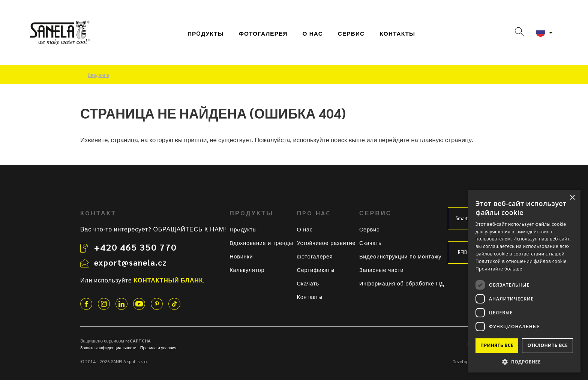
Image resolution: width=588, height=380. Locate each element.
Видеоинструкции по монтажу (400, 256)
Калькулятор (247, 270)
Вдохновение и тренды (261, 243)
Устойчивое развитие (326, 243)
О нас (313, 33)
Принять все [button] (497, 345)
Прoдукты (206, 33)
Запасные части (382, 270)
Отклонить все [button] (547, 345)
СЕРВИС (351, 33)
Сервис (369, 229)
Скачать (308, 283)
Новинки (241, 256)
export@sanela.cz (130, 262)
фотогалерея (263, 33)
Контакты (397, 33)
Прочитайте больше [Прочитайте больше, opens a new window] (499, 269)
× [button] (572, 198)
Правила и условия (158, 348)
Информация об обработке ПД (402, 283)
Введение (98, 75)
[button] (524, 361)
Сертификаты (316, 270)
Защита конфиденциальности (108, 348)
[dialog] (524, 281)
